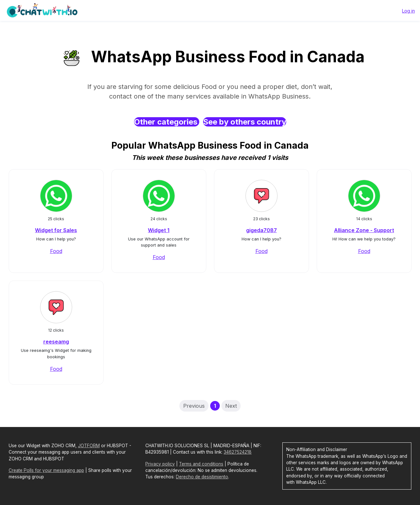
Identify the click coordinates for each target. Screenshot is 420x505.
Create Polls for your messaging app (46, 470)
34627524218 (238, 452)
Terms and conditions (201, 464)
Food (56, 251)
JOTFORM (89, 446)
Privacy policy (160, 464)
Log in (408, 11)
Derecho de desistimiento (202, 477)
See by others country (245, 122)
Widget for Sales (56, 230)
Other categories (167, 122)
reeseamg (56, 342)
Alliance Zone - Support (364, 230)
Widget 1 (159, 230)
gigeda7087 (261, 230)
